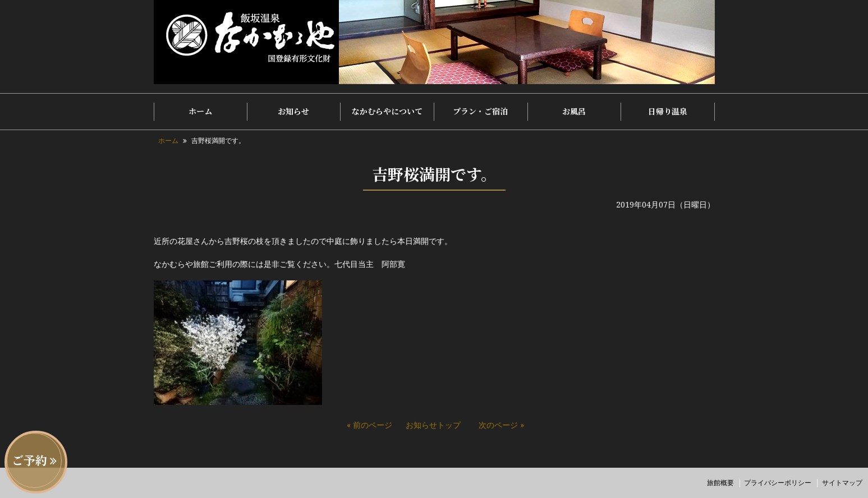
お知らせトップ (433, 425)
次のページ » (501, 425)
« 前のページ (369, 425)
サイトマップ (842, 483)
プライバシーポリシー (778, 483)
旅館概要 (720, 483)
